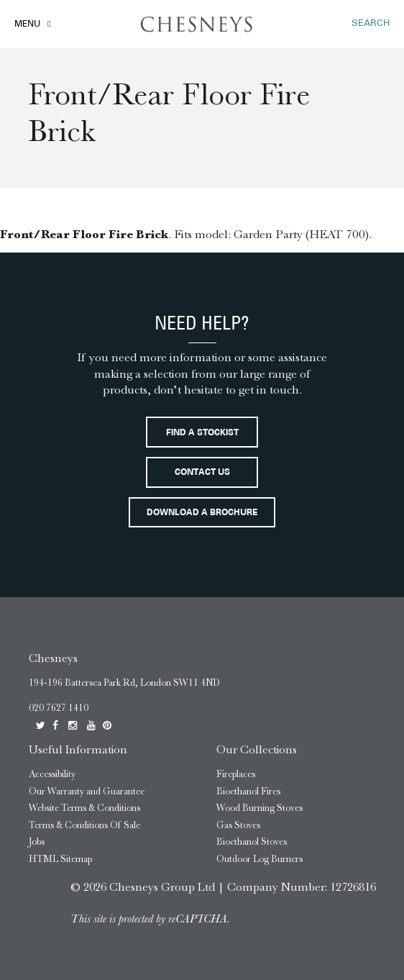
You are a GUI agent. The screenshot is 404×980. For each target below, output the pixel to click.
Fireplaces (236, 774)
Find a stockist (202, 433)
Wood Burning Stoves (260, 808)
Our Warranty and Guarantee (87, 791)
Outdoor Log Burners (260, 859)
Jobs (37, 841)
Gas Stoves (238, 825)
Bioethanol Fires (248, 791)
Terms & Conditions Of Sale (84, 825)
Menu (27, 24)
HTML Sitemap (60, 859)
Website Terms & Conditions (84, 808)
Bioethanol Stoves (252, 841)
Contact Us (202, 473)
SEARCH (371, 23)
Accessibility (52, 774)
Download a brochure (202, 513)
